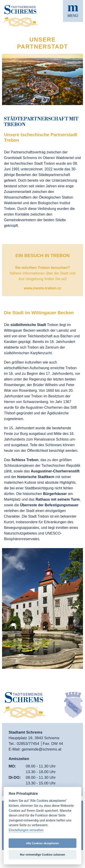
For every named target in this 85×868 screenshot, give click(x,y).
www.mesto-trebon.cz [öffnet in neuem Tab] (42, 288)
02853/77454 (29, 744)
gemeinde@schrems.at (42, 749)
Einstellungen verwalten (26, 830)
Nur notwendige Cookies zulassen (42, 855)
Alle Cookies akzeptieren (42, 843)
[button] (73, 11)
